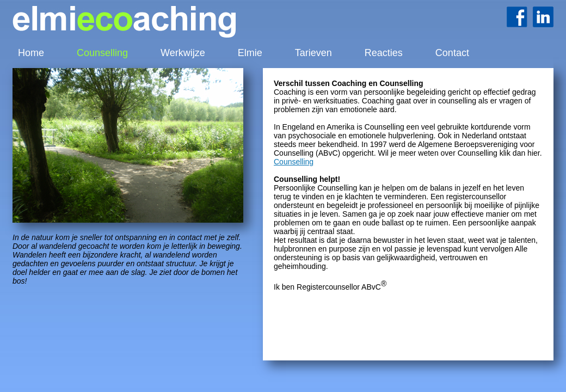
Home (31, 53)
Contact (452, 53)
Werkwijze (183, 53)
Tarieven (313, 53)
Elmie (250, 53)
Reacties (384, 53)
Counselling (102, 53)
